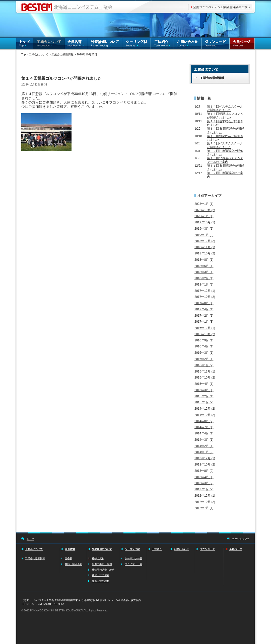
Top (24, 54)
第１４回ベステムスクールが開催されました (225, 108)
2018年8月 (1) (204, 260)
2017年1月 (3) (204, 322)
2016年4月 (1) (204, 346)
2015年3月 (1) (204, 390)
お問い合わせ (187, 44)
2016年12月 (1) (205, 328)
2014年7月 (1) (204, 427)
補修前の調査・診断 (103, 570)
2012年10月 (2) (205, 502)
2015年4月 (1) (204, 384)
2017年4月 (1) (204, 309)
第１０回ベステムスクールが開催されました (225, 145)
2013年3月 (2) (204, 483)
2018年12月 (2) (205, 241)
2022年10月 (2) (205, 210)
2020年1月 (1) (204, 216)
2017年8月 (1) (204, 303)
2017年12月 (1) (205, 291)
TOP (25, 44)
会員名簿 (76, 44)
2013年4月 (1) (204, 477)
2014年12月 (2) (205, 409)
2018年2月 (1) (204, 278)
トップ (30, 539)
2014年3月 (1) (204, 440)
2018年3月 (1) (204, 272)
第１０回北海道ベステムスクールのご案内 (225, 160)
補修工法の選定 (101, 575)
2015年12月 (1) (205, 372)
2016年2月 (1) (204, 359)
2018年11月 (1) (205, 247)
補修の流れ (98, 558)
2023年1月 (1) (204, 204)
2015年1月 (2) (204, 402)
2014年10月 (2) (205, 415)
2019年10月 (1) (205, 222)
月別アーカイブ (209, 196)
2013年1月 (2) (204, 489)
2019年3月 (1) (204, 229)
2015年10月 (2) (205, 378)
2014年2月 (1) (204, 446)
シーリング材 (137, 44)
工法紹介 (162, 44)
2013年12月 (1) (205, 458)
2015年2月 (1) (204, 396)
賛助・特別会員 (74, 564)
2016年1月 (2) (204, 365)
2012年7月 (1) (204, 508)
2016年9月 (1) (204, 340)
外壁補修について (105, 44)
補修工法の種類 (101, 581)
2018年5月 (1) (204, 266)
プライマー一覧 (133, 564)
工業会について (49, 44)
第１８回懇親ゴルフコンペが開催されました (225, 116)
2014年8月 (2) (204, 421)
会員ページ (242, 44)
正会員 (69, 558)
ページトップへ (241, 539)
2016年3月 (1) (204, 353)
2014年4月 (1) (204, 433)
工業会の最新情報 (62, 54)
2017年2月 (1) (204, 316)
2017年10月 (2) (205, 297)
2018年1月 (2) (204, 285)
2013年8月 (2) (204, 471)
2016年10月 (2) (205, 334)
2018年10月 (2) (205, 253)
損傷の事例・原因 (102, 564)
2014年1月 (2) (204, 452)
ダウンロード (216, 44)
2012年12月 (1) (205, 496)
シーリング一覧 (133, 558)
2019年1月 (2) (204, 235)
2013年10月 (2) (205, 465)
